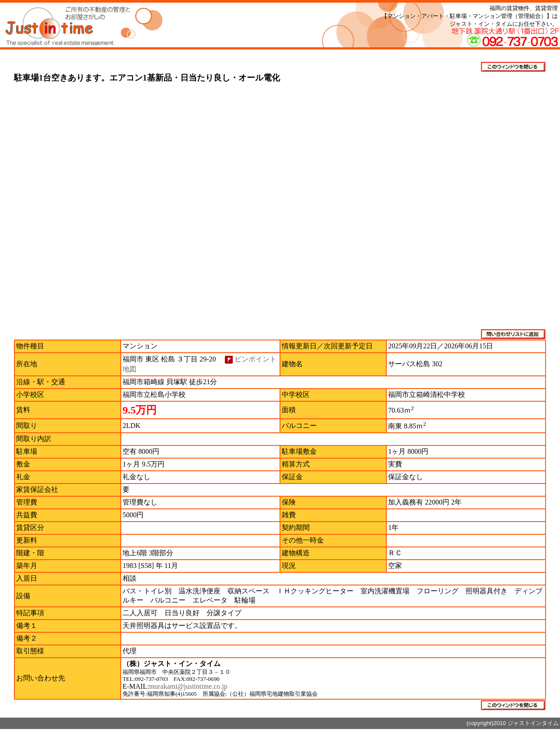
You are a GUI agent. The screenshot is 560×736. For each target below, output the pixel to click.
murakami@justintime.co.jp (188, 686)
